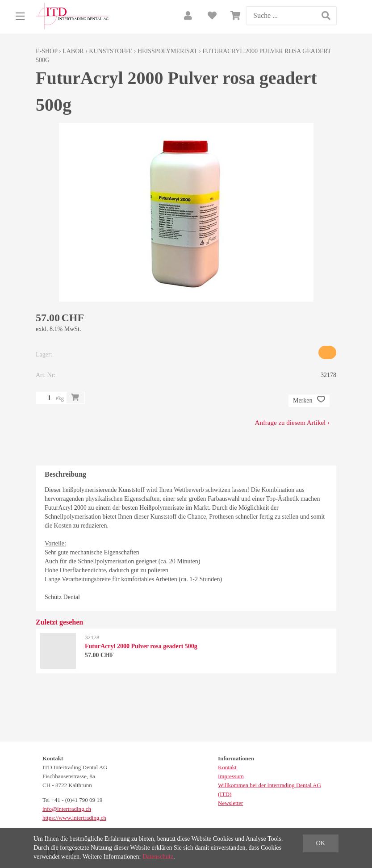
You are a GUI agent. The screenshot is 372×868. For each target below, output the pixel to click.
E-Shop (47, 51)
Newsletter (230, 803)
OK (321, 843)
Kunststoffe (111, 51)
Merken (309, 401)
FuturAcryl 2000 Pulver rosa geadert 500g (141, 646)
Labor (73, 51)
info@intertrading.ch (67, 809)
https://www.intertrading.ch (74, 818)
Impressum (231, 776)
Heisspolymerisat (167, 51)
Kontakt (227, 767)
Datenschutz (158, 857)
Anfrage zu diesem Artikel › (292, 423)
